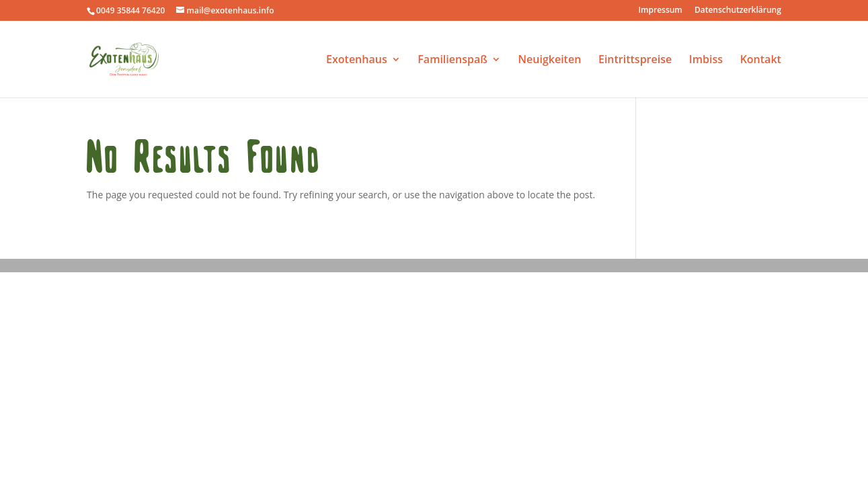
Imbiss (706, 61)
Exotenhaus (357, 61)
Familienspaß (452, 61)
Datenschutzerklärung (738, 11)
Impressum (660, 11)
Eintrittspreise (635, 61)
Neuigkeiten (550, 61)
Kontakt (761, 61)
